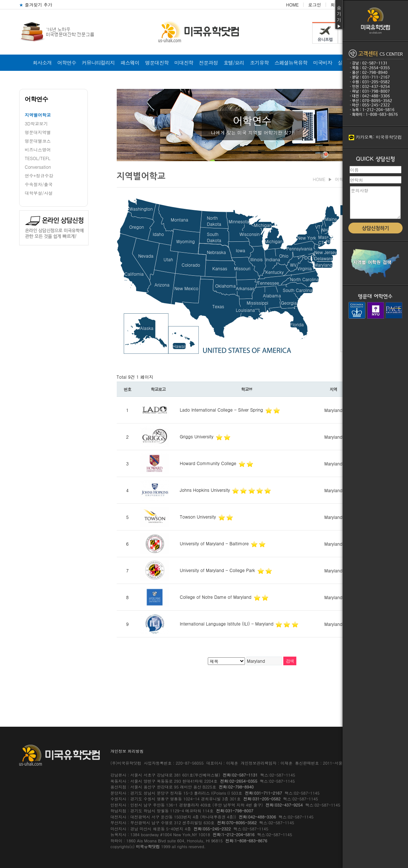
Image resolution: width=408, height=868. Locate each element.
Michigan (263, 225)
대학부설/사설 (39, 193)
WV (293, 265)
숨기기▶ (339, 17)
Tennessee (269, 283)
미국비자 (322, 63)
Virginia (305, 268)
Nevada (146, 256)
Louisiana (246, 310)
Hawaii (179, 346)
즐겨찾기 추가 (36, 5)
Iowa (241, 250)
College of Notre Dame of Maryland (216, 597)
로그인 (314, 5)
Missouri (242, 268)
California (134, 274)
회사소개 (42, 63)
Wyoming (186, 241)
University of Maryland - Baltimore (215, 543)
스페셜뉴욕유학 (291, 63)
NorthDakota (214, 221)
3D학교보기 (36, 123)
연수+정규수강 (39, 175)
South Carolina (298, 290)
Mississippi (258, 303)
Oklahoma (226, 286)
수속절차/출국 (39, 184)
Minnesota (239, 221)
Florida (297, 324)
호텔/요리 (234, 63)
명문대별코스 (38, 141)
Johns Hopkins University (206, 490)
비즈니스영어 (38, 149)
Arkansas (245, 288)
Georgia (289, 303)
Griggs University (197, 436)
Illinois (257, 259)
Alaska (147, 328)
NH (325, 230)
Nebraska (216, 252)
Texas (218, 306)
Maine (331, 219)
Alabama (272, 295)
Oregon (137, 227)
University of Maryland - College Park (218, 570)
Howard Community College (209, 463)
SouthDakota (214, 237)
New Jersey (326, 252)
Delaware (324, 258)
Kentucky (275, 272)
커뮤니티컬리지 (98, 63)
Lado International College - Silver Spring (222, 410)
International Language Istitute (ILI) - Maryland (227, 624)
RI (328, 241)
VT (318, 227)
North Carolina (305, 279)
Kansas (220, 268)
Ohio (284, 256)
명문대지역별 (38, 132)
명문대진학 (157, 63)
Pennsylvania (300, 248)
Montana (180, 220)
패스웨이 (130, 63)
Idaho (158, 234)
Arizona (162, 285)
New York (307, 238)
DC (308, 257)
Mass (324, 237)
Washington (141, 209)
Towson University (199, 517)
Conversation (38, 167)
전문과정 (209, 63)
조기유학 (259, 63)
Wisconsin (250, 234)
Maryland (323, 265)
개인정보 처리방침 (127, 751)
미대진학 (184, 63)
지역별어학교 (38, 115)
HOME (293, 5)
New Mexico (187, 288)
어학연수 (67, 63)
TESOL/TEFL (38, 158)
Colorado (191, 265)
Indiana (273, 259)
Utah (168, 259)
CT (321, 242)
